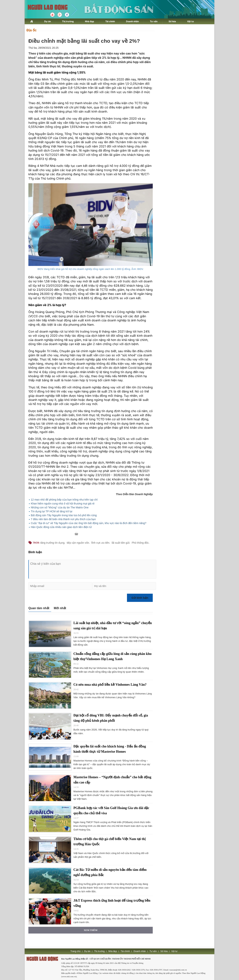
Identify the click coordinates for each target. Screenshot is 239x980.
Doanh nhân (132, 21)
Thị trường (68, 21)
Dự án (48, 21)
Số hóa (172, 21)
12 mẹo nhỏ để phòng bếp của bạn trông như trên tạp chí (64, 500)
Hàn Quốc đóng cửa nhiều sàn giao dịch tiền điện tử (61, 527)
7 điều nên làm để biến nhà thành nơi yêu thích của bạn (63, 519)
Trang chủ (75, 951)
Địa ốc (32, 30)
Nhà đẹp (90, 21)
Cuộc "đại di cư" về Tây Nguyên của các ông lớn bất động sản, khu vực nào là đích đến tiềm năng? (89, 523)
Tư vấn (154, 21)
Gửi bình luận (140, 598)
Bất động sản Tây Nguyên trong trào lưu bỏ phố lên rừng (64, 515)
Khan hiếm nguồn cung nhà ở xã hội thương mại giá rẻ (63, 504)
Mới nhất (60, 608)
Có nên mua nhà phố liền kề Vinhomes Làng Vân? (110, 685)
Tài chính (110, 21)
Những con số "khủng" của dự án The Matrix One (60, 507)
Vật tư (191, 21)
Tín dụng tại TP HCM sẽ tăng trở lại (52, 511)
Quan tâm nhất (39, 608)
